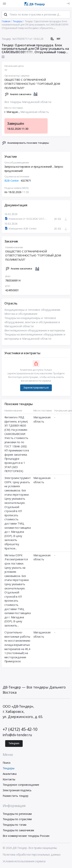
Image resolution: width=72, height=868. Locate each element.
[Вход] (68, 4)
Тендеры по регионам (17, 814)
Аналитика (10, 774)
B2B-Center (12, 181)
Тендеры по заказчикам (18, 831)
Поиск (7, 763)
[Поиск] (6, 15)
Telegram (14, 744)
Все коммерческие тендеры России (26, 836)
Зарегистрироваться (36, 388)
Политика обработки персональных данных (32, 855)
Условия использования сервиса (24, 862)
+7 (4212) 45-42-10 (20, 730)
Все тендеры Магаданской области (28, 102)
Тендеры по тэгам (15, 825)
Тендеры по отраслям (17, 820)
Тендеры (9, 769)
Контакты (9, 780)
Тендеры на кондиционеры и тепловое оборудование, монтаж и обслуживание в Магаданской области (32, 323)
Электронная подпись (17, 791)
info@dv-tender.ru (17, 735)
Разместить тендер (16, 796)
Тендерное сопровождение (21, 785)
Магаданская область (35, 112)
